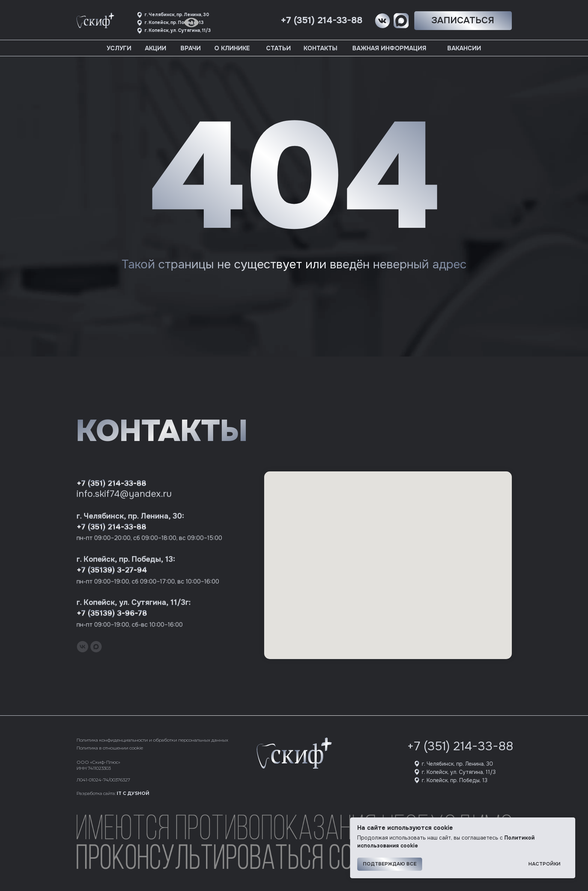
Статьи (278, 48)
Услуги (119, 48)
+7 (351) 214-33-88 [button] (322, 20)
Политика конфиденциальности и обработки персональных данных (152, 740)
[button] (463, 21)
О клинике (232, 48)
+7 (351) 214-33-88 (460, 746)
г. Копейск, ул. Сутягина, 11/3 (459, 772)
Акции (156, 48)
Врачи (191, 48)
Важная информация (389, 48)
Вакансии (464, 48)
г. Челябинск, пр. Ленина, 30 (457, 764)
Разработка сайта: (113, 793)
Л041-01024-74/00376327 (103, 780)
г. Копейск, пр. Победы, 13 (455, 780)
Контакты (320, 48)
